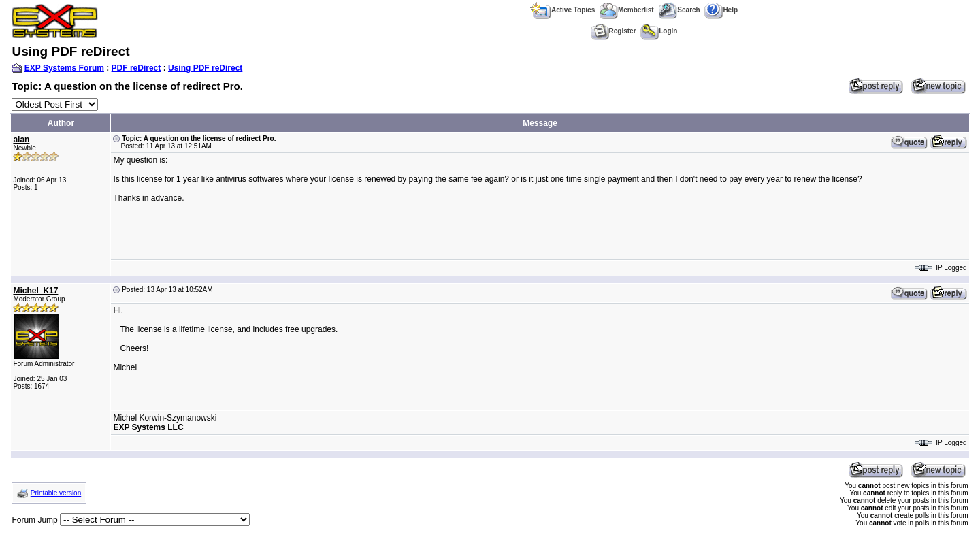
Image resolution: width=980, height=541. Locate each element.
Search (679, 10)
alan (21, 140)
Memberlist (627, 10)
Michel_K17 (35, 291)
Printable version (56, 493)
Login (659, 31)
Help (721, 10)
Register (614, 31)
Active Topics (562, 10)
